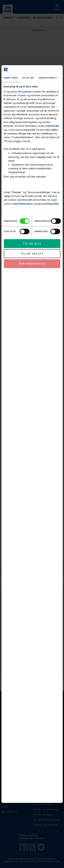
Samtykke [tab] (11, 78)
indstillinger (52, 126)
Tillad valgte (32, 253)
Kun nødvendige (32, 263)
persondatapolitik (48, 203)
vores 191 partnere (22, 91)
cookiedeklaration (22, 203)
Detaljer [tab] (28, 78)
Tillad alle (32, 243)
